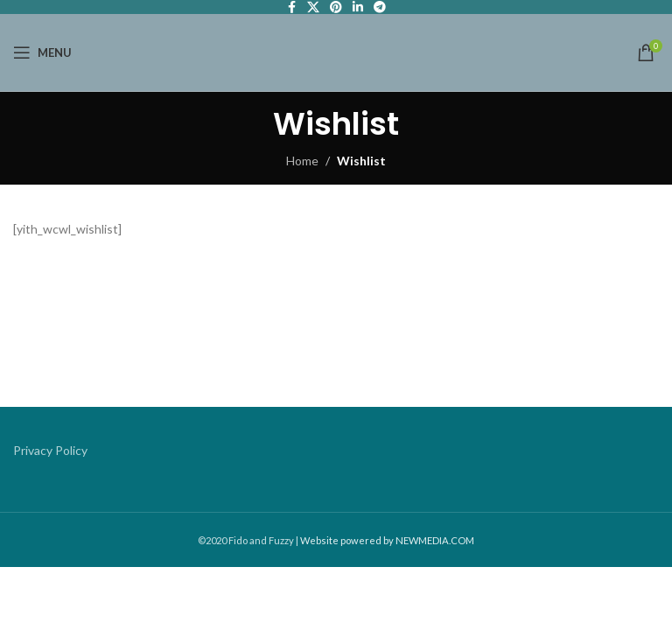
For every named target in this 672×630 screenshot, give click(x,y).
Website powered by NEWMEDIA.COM (387, 540)
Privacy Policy (50, 450)
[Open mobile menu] (42, 52)
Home (302, 161)
